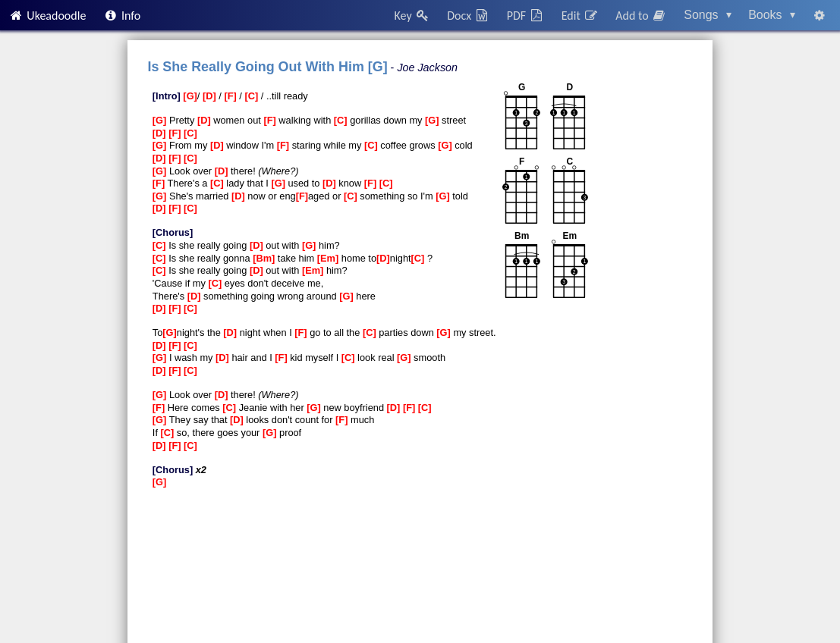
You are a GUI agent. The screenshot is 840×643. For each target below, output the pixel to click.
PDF (526, 16)
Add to (641, 16)
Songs (708, 15)
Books (772, 15)
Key (412, 16)
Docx (468, 16)
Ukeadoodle (47, 16)
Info (122, 16)
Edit (580, 16)
